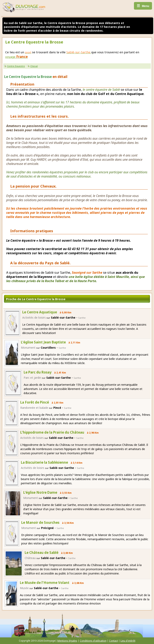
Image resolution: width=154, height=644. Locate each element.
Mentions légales (67, 641)
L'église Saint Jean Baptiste (43, 342)
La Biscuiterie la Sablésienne (44, 462)
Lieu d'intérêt (128, 641)
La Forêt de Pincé (35, 402)
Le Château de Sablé (42, 553)
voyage (16, 57)
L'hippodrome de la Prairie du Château (52, 432)
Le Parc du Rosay (38, 372)
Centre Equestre (16, 66)
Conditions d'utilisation (93, 641)
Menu (143, 6)
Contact (113, 641)
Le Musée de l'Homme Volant (45, 583)
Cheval (34, 66)
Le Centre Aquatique (40, 312)
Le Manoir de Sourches (40, 522)
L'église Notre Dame (40, 492)
